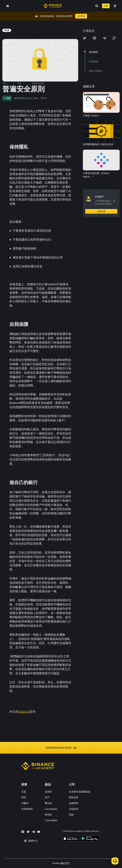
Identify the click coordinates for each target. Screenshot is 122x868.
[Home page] (53, 6)
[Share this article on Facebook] (95, 38)
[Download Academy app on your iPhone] (71, 839)
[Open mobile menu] (115, 6)
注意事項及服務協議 (80, 792)
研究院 (48, 815)
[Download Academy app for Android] (90, 839)
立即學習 (81, 16)
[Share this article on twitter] (85, 38)
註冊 (106, 6)
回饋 (71, 815)
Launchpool (51, 809)
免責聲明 (74, 803)
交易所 (48, 792)
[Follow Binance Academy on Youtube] (39, 832)
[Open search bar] (96, 6)
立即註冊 (101, 211)
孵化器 (48, 803)
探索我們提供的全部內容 (61, 748)
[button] (115, 6)
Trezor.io (24, 712)
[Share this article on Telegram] (104, 38)
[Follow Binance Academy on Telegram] (33, 832)
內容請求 (74, 809)
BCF (47, 797)
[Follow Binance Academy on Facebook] (23, 832)
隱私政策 (74, 797)
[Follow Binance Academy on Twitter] (28, 832)
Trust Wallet (51, 820)
